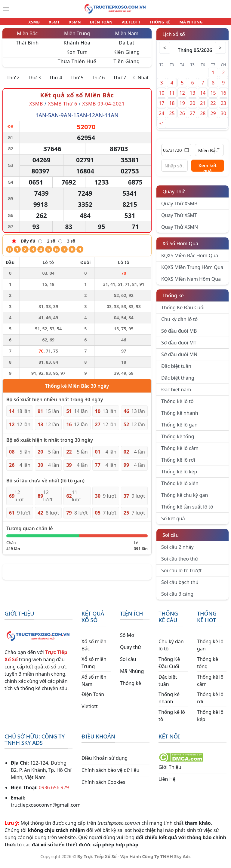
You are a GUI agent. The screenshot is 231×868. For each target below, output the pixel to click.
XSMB (42, 23)
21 (203, 107)
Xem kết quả (208, 171)
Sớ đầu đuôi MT (179, 346)
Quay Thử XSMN (180, 231)
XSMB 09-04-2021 (103, 107)
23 (223, 107)
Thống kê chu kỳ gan (185, 499)
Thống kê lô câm (180, 452)
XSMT (60, 23)
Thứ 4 (56, 81)
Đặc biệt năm (176, 393)
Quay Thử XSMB (179, 207)
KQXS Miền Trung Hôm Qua (192, 271)
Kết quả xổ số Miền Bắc (77, 99)
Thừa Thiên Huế (77, 65)
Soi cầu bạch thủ (180, 586)
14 (203, 96)
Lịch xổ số (174, 38)
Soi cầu (171, 539)
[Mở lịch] (187, 154)
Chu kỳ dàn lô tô (179, 323)
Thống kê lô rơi (178, 463)
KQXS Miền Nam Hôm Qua (191, 283)
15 (213, 96)
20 (192, 107)
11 (172, 96)
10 (162, 96)
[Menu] (6, 9)
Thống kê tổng (178, 440)
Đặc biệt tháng (178, 381)
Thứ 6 (98, 81)
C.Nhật (141, 81)
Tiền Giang (127, 65)
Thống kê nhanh (180, 417)
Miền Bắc (27, 37)
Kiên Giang (127, 56)
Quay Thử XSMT (179, 219)
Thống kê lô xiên (180, 487)
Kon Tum (77, 56)
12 (182, 96)
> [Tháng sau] (220, 51)
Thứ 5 (77, 81)
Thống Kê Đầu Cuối (183, 311)
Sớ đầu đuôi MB (179, 335)
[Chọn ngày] (176, 154)
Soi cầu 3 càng (177, 598)
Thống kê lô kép (179, 475)
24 (162, 117)
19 (182, 107)
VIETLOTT (128, 23)
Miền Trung (77, 37)
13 (192, 96)
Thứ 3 (34, 81)
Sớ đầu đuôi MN (179, 358)
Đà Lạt (127, 46)
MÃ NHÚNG (183, 23)
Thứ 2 (13, 81)
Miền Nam (127, 37)
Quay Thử (174, 195)
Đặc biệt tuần (176, 370)
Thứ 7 (120, 81)
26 (182, 117)
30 (223, 117)
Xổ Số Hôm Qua (180, 247)
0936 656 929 (54, 791)
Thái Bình (27, 46)
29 (213, 117)
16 (223, 96)
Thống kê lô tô (177, 405)
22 (213, 107)
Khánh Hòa (77, 46)
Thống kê (173, 299)
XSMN (78, 23)
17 (162, 107)
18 (172, 107)
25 (172, 117)
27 (192, 117)
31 (162, 127)
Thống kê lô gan (179, 428)
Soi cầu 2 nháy (177, 551)
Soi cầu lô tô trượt (181, 574)
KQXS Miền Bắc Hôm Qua (190, 259)
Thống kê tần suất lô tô (187, 510)
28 (203, 117)
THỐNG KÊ (155, 23)
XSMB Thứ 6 (63, 107)
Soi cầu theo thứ (180, 562)
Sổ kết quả (173, 522)
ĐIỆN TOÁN (102, 23)
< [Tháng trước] (165, 51)
